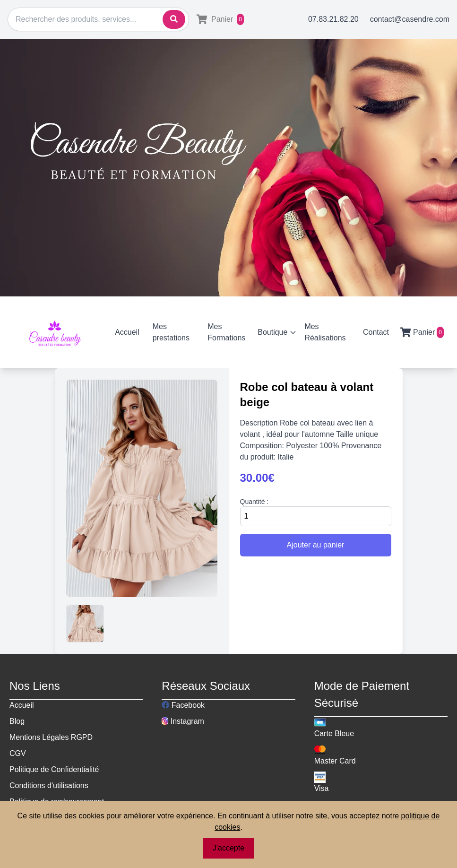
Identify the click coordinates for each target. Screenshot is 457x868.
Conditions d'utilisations (49, 786)
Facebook (183, 705)
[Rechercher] (98, 19)
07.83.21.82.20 (333, 19)
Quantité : (254, 502)
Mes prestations (171, 332)
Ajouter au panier (316, 545)
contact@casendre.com (410, 19)
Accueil (127, 332)
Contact (376, 332)
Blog (17, 721)
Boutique (277, 332)
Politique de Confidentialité (54, 769)
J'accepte (228, 848)
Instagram (183, 721)
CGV (18, 753)
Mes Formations (226, 332)
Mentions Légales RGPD (51, 737)
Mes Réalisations (325, 332)
